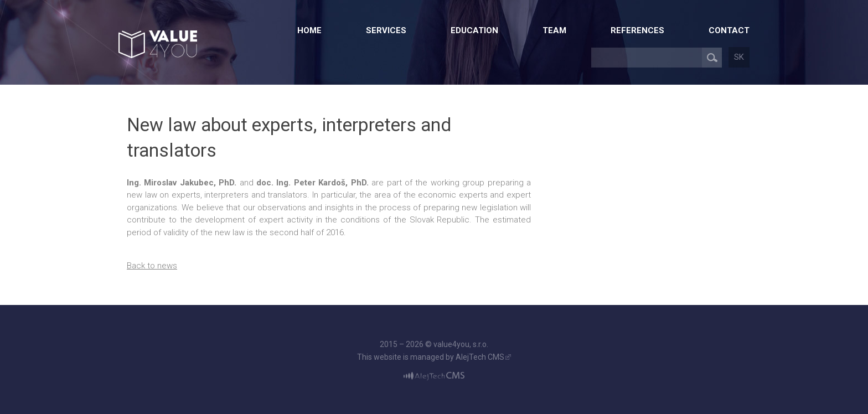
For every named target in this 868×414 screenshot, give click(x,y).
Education (474, 30)
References (637, 30)
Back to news (152, 266)
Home (309, 30)
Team (554, 30)
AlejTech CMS (480, 357)
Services (386, 30)
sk (739, 57)
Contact (729, 30)
